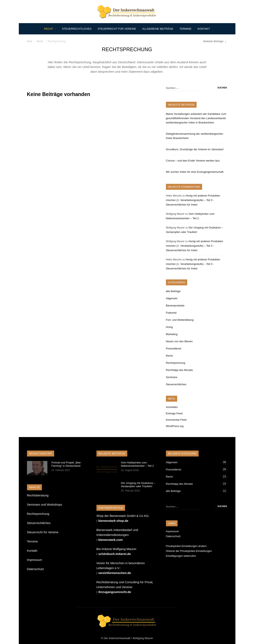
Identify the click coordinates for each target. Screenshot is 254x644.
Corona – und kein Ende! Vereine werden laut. (193, 161)
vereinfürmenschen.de (115, 573)
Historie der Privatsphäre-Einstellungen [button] (189, 551)
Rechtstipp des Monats (179, 370)
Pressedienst (174, 349)
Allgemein (172, 298)
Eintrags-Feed (174, 413)
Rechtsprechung (176, 363)
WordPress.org (175, 426)
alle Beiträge (173, 291)
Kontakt (204, 29)
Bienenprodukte (175, 306)
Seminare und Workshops (45, 504)
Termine (185, 29)
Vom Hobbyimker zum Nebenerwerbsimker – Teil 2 (137, 464)
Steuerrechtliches (77, 29)
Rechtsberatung (38, 495)
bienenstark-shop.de (113, 521)
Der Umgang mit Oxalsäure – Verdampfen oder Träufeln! (138, 485)
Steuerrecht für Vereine (117, 29)
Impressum (35, 560)
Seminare (172, 377)
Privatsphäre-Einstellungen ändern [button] (186, 546)
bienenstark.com (110, 540)
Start (30, 41)
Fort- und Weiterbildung (180, 320)
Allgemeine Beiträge (158, 29)
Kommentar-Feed (176, 420)
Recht (50, 29)
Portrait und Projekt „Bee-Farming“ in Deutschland (67, 464)
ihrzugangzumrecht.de (115, 592)
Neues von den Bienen (179, 341)
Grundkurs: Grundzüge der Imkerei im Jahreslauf (195, 149)
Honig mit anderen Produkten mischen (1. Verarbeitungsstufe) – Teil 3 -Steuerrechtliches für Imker (193, 200)
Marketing (172, 334)
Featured (171, 313)
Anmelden (172, 407)
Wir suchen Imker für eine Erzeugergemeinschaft (195, 172)
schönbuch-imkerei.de (115, 554)
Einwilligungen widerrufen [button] (181, 556)
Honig (169, 327)
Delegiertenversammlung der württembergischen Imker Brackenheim (195, 136)
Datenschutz (35, 569)
